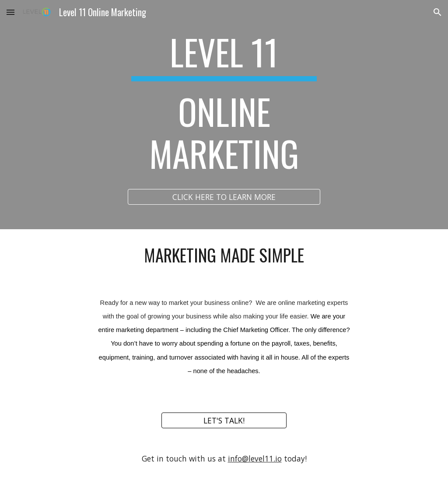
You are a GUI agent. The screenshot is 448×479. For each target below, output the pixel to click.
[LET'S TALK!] (224, 421)
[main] (224, 107)
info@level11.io (255, 458)
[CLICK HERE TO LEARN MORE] (224, 197)
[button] (10, 12)
